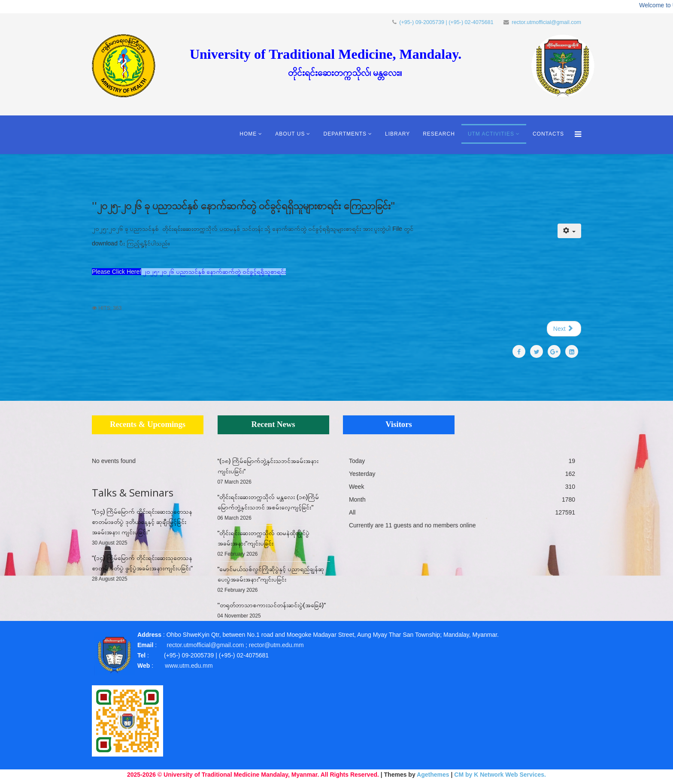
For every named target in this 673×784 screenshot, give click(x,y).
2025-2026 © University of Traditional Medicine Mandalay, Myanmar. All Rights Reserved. (253, 775)
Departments (345, 134)
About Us (290, 134)
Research (439, 134)
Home (248, 134)
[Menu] (576, 135)
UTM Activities (491, 134)
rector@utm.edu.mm (276, 645)
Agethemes (433, 775)
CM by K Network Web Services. (500, 775)
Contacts (548, 134)
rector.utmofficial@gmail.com (546, 22)
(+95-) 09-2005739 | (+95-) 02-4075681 (446, 22)
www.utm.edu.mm (189, 666)
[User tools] (569, 231)
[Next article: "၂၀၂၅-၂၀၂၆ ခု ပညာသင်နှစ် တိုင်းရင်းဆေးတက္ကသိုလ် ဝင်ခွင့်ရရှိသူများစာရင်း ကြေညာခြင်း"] (564, 329)
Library (397, 134)
